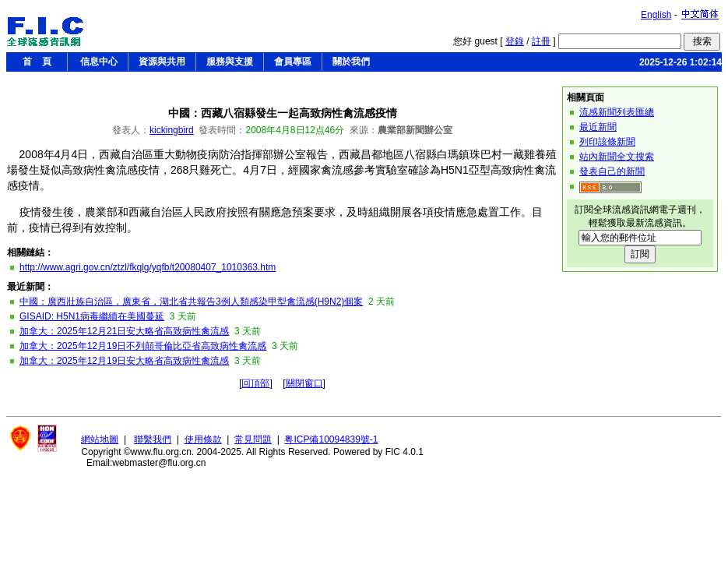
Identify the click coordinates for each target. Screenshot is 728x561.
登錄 (515, 41)
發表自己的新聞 (612, 171)
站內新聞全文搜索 (617, 157)
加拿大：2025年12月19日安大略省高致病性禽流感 (124, 361)
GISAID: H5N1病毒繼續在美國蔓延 (92, 316)
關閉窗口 (304, 383)
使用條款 (203, 439)
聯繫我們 (153, 439)
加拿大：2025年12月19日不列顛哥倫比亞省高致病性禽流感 (143, 346)
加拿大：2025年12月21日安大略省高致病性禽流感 (124, 331)
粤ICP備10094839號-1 (331, 439)
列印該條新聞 (607, 142)
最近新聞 (598, 127)
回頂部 (255, 383)
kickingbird (172, 130)
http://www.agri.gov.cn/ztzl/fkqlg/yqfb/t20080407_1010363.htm (148, 267)
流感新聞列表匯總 (617, 112)
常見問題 (253, 439)
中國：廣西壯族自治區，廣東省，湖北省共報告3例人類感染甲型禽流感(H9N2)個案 (191, 302)
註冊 (541, 41)
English (656, 15)
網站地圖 (100, 439)
